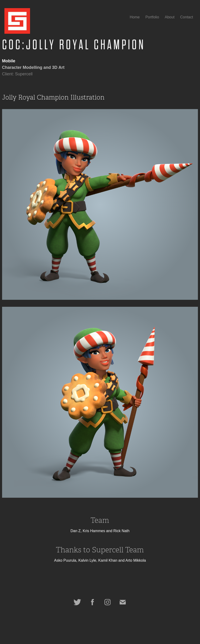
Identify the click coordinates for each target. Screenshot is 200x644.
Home (135, 17)
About (170, 17)
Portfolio (152, 17)
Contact (187, 17)
